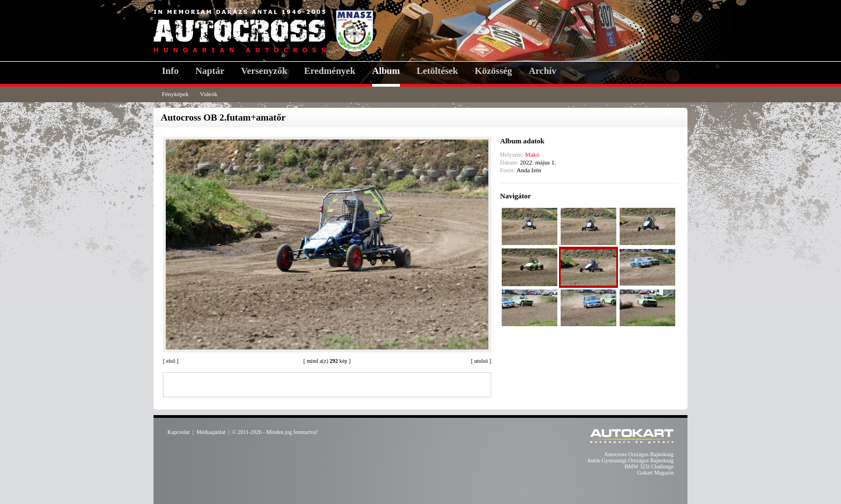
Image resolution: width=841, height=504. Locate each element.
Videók (209, 94)
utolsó (481, 361)
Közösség (494, 71)
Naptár (210, 71)
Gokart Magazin (656, 473)
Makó (532, 154)
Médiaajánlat (211, 432)
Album (386, 71)
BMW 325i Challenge (649, 466)
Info (170, 71)
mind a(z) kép (327, 361)
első (171, 361)
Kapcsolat (179, 432)
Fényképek (175, 94)
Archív (543, 71)
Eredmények (330, 71)
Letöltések (437, 71)
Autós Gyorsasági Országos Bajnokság (630, 460)
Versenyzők (264, 71)
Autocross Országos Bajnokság (639, 454)
